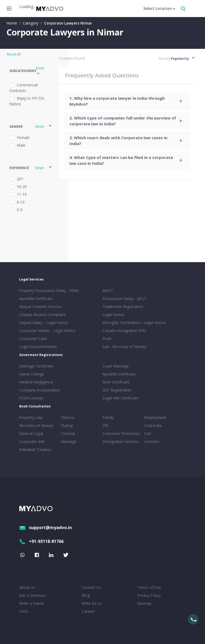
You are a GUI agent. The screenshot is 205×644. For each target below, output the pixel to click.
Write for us (92, 603)
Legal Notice (113, 315)
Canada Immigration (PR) (124, 331)
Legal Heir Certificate (121, 398)
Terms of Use (149, 587)
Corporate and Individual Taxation (35, 445)
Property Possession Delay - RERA (49, 291)
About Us (27, 587)
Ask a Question (32, 595)
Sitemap (144, 603)
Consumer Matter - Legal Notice (47, 331)
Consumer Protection (121, 433)
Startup (67, 425)
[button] (31, 71)
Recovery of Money (36, 425)
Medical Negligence (36, 382)
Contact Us (91, 587)
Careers (88, 611)
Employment (155, 417)
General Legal (31, 433)
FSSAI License (31, 398)
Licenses (152, 441)
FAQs (24, 611)
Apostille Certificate (36, 299)
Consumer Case (33, 339)
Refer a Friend (31, 603)
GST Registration (117, 390)
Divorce (68, 417)
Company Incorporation (40, 390)
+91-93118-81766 (41, 541)
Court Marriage (116, 366)
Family (108, 417)
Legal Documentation (38, 347)
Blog (86, 595)
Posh (107, 339)
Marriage (69, 441)
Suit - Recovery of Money (124, 347)
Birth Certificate (116, 382)
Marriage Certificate (36, 366)
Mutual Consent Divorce (40, 307)
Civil (147, 433)
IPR (105, 425)
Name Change (32, 374)
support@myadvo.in (46, 527)
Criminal (68, 433)
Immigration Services (121, 441)
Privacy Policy (149, 595)
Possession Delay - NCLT (125, 299)
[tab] (127, 101)
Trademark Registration (123, 307)
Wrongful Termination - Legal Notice (134, 323)
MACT (108, 291)
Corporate (153, 425)
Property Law (31, 417)
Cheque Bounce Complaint (42, 315)
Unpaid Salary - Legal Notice (44, 323)
